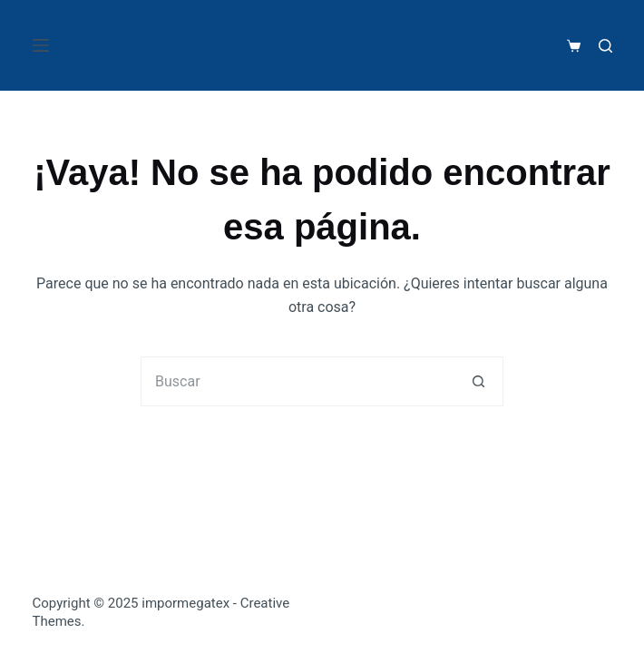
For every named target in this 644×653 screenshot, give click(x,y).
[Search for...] (297, 381)
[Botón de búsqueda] (478, 381)
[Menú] (41, 45)
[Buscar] (605, 46)
